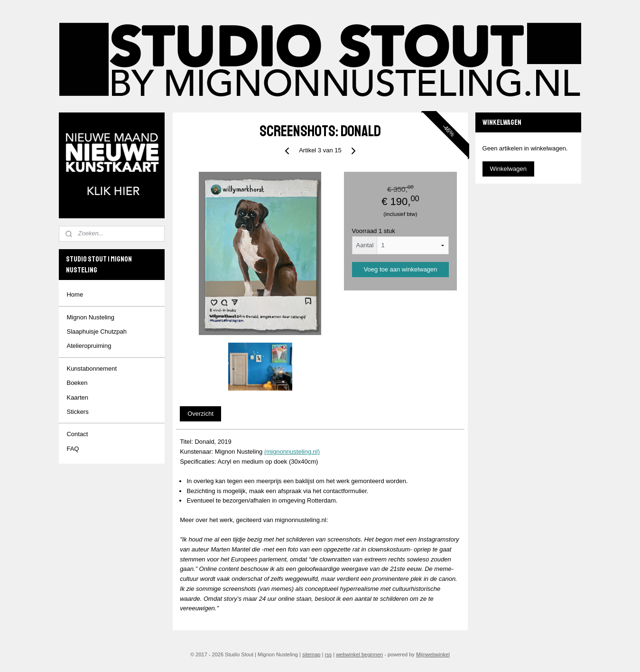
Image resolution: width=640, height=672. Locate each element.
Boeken (77, 383)
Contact (77, 434)
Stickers (77, 412)
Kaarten (77, 397)
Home (75, 294)
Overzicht (200, 414)
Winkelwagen (508, 169)
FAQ (73, 449)
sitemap (311, 654)
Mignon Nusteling (90, 317)
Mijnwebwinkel (433, 654)
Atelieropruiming (89, 346)
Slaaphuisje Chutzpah (96, 331)
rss (328, 654)
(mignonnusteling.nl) (292, 452)
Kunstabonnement (92, 369)
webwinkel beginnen (359, 654)
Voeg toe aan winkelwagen (400, 269)
